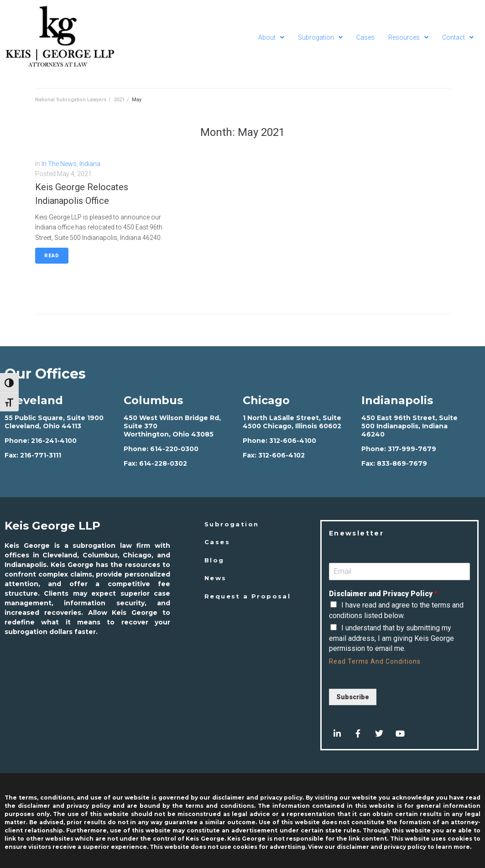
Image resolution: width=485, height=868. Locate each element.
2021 (119, 100)
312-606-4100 (293, 441)
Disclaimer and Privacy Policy (383, 594)
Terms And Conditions (384, 661)
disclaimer (353, 847)
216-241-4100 (54, 441)
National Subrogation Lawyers (71, 100)
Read (52, 256)
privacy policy (405, 847)
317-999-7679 (412, 449)
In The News (59, 164)
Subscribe (353, 697)
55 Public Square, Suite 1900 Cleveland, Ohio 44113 (54, 422)
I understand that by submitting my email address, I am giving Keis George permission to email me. (391, 638)
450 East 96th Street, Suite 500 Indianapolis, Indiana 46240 (409, 426)
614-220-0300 (174, 449)
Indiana (90, 164)
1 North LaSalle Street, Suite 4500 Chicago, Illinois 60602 (292, 422)
